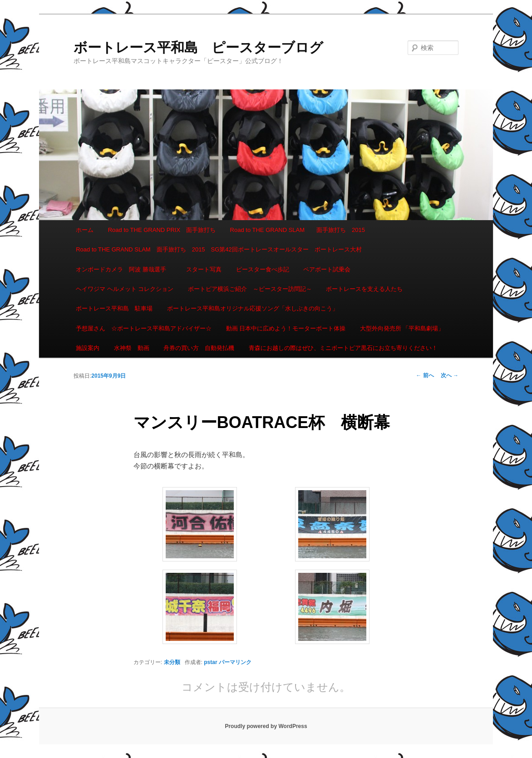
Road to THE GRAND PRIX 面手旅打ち (162, 230)
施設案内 (88, 348)
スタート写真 (204, 269)
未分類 (172, 662)
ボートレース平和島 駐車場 (114, 308)
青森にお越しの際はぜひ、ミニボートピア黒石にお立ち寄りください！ (343, 348)
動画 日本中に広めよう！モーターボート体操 (286, 328)
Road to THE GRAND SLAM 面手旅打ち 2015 (298, 230)
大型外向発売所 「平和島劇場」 (402, 328)
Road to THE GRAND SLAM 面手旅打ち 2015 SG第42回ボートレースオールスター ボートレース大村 (219, 249)
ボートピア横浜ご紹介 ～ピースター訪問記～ (250, 289)
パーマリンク (235, 662)
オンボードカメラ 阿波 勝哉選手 (124, 269)
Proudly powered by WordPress (266, 726)
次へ (450, 375)
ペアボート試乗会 (327, 269)
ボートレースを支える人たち (364, 289)
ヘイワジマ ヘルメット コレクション (125, 289)
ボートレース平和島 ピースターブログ (198, 47)
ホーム (85, 230)
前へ (425, 375)
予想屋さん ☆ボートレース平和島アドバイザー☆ (144, 328)
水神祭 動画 (132, 348)
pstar (210, 662)
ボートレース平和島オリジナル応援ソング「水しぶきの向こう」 (253, 308)
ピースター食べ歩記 (263, 269)
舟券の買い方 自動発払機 (199, 348)
